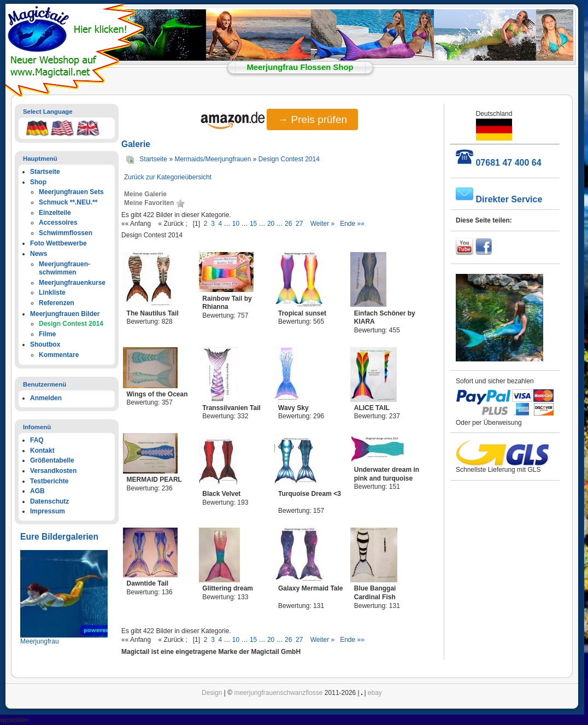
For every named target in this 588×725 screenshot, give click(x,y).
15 (253, 224)
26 (288, 224)
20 (271, 224)
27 (299, 224)
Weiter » (322, 224)
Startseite (153, 159)
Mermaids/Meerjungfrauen (213, 159)
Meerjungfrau (40, 641)
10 (236, 224)
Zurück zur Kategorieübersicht (168, 177)
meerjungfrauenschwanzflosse (278, 693)
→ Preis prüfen (312, 119)
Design (212, 693)
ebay (375, 693)
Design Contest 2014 (289, 159)
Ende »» (352, 224)
